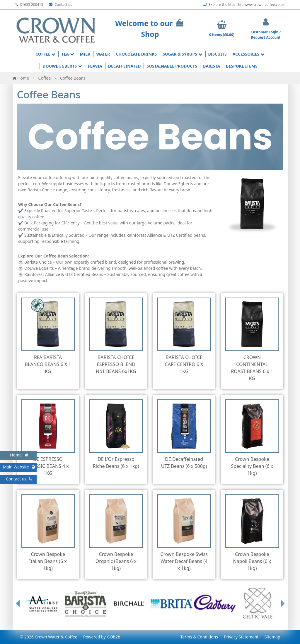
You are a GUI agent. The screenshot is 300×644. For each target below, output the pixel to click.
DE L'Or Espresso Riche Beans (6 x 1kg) (116, 463)
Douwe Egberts (62, 66)
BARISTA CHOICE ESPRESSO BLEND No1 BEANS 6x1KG (116, 364)
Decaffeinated (125, 66)
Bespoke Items (242, 66)
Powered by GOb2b (102, 637)
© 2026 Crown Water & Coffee (49, 637)
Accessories (249, 54)
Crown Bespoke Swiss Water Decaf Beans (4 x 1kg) (184, 561)
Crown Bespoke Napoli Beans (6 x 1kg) (252, 561)
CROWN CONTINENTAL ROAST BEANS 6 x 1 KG (252, 368)
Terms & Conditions (199, 637)
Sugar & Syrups (182, 54)
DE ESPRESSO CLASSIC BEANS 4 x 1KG (48, 466)
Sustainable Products (172, 66)
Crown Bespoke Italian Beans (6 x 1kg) (48, 561)
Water (103, 54)
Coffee (45, 54)
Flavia (95, 66)
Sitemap (272, 637)
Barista (212, 66)
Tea (68, 54)
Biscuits (218, 54)
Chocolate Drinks (136, 54)
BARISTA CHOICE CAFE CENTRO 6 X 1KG (184, 364)
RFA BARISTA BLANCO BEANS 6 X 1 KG (48, 364)
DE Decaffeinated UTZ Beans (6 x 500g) (184, 463)
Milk (85, 54)
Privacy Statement (241, 637)
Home (21, 78)
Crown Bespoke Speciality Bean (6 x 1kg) (252, 466)
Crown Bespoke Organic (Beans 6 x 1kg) (116, 561)
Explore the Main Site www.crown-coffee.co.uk (244, 5)
